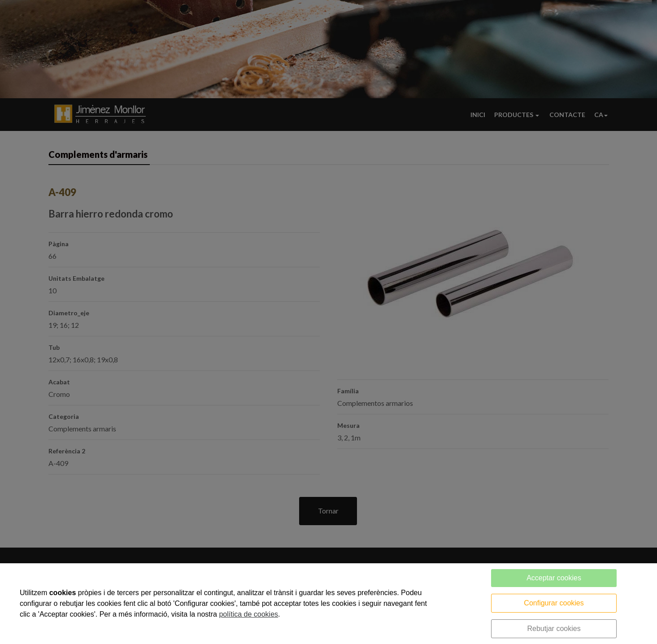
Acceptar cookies (554, 578)
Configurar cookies (554, 603)
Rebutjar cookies (554, 629)
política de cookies (248, 614)
